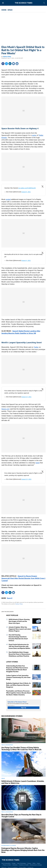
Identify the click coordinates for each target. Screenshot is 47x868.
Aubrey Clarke (7, 57)
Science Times (19, 604)
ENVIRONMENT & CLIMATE (9, 845)
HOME (4, 10)
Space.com (5, 409)
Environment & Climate (36, 865)
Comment (14, 64)
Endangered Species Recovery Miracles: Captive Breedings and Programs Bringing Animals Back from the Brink (23, 850)
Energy (29, 863)
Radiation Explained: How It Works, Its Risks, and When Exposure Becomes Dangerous (18, 685)
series (34, 135)
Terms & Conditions (13, 867)
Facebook (3, 64)
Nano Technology (22, 863)
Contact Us (30, 867)
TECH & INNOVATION (7, 745)
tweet (38, 463)
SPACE (10, 10)
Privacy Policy (23, 867)
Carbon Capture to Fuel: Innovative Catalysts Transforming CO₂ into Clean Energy (18, 677)
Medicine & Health (24, 865)
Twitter (6, 64)
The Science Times (23, 3)
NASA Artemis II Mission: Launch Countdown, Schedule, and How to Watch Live (23, 782)
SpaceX (10, 598)
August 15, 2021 (26, 397)
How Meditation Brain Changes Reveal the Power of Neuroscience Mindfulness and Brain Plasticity (20, 654)
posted (8, 199)
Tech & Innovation (6, 863)
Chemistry (15, 865)
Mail (17, 64)
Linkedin (10, 64)
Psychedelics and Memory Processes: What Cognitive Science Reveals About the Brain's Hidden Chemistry (19, 693)
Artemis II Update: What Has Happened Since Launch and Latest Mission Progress (20, 629)
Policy (34, 863)
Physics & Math (7, 865)
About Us (4, 867)
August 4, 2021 (26, 260)
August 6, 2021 (26, 192)
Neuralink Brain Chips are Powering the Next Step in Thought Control (21, 816)
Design (14, 863)
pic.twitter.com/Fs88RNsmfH (27, 188)
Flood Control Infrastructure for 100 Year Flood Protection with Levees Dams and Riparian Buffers (19, 646)
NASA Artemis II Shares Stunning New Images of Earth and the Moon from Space (19, 621)
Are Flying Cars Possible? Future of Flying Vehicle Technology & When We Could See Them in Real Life (21, 749)
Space (39, 863)
